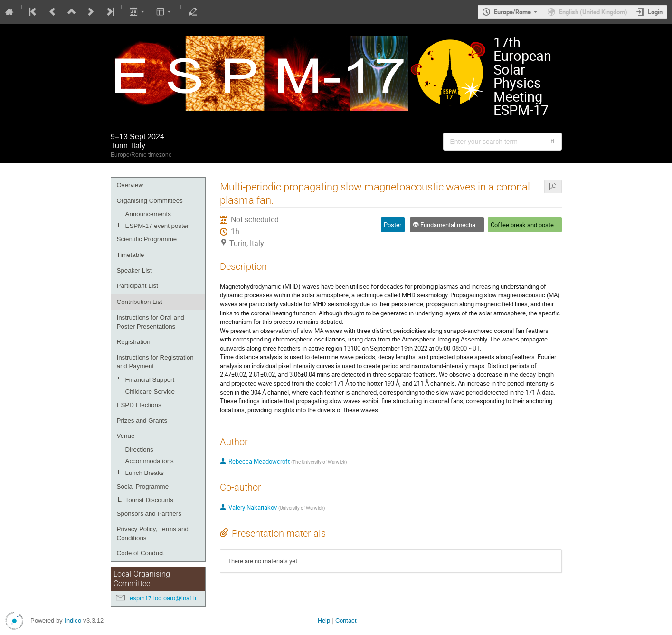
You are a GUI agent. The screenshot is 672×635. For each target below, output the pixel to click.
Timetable (131, 255)
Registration (134, 342)
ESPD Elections (139, 405)
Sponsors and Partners (149, 514)
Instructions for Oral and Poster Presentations (151, 322)
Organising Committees (150, 201)
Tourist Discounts (149, 500)
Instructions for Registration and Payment (155, 362)
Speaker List (134, 270)
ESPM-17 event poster (157, 226)
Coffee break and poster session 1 (537, 225)
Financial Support (150, 380)
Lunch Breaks (145, 473)
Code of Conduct (141, 553)
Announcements (148, 214)
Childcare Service (150, 392)
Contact (346, 621)
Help (324, 621)
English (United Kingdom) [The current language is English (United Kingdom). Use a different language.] (593, 12)
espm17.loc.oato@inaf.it (163, 598)
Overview (130, 185)
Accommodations (150, 461)
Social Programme (143, 487)
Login (655, 12)
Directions (139, 450)
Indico (73, 621)
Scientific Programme (147, 239)
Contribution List (140, 302)
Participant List (137, 286)
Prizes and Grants (142, 421)
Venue (126, 436)
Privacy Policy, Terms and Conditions (153, 533)
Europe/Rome (512, 12)
